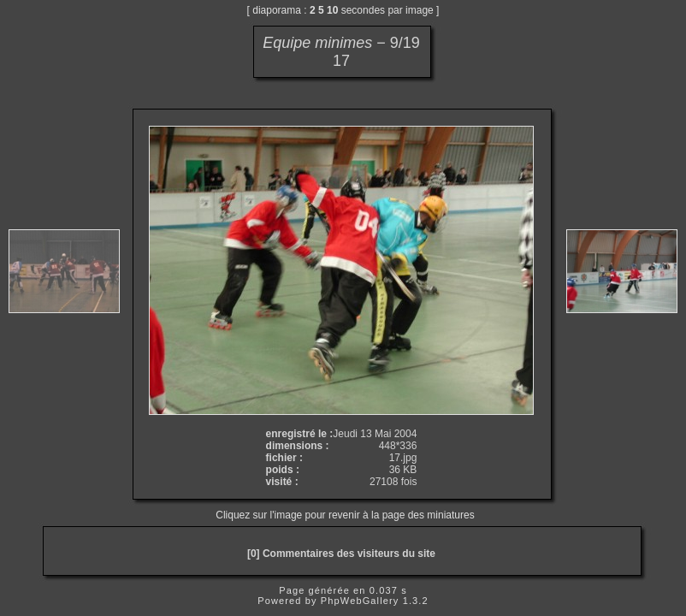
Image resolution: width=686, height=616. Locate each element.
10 (332, 10)
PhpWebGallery (360, 601)
